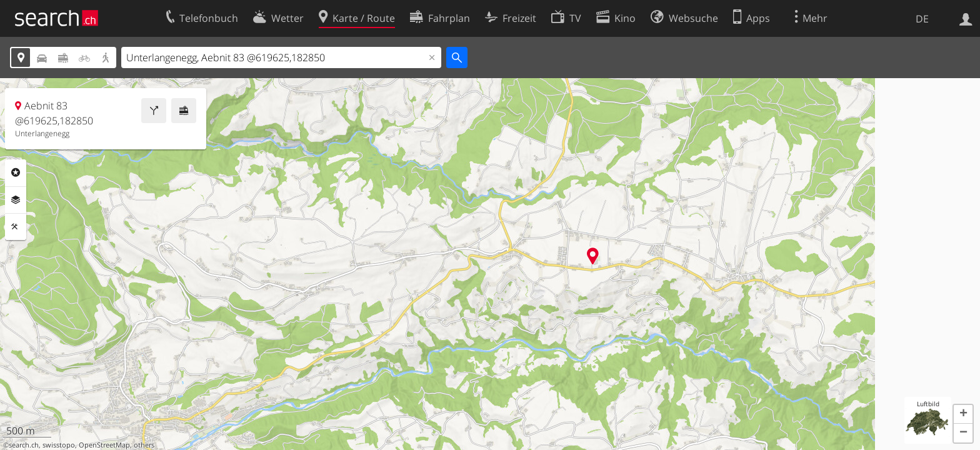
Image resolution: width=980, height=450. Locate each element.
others (144, 445)
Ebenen (16, 200)
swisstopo (59, 445)
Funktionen (16, 227)
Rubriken (16, 172)
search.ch (24, 445)
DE (922, 19)
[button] (963, 414)
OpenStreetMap (104, 445)
